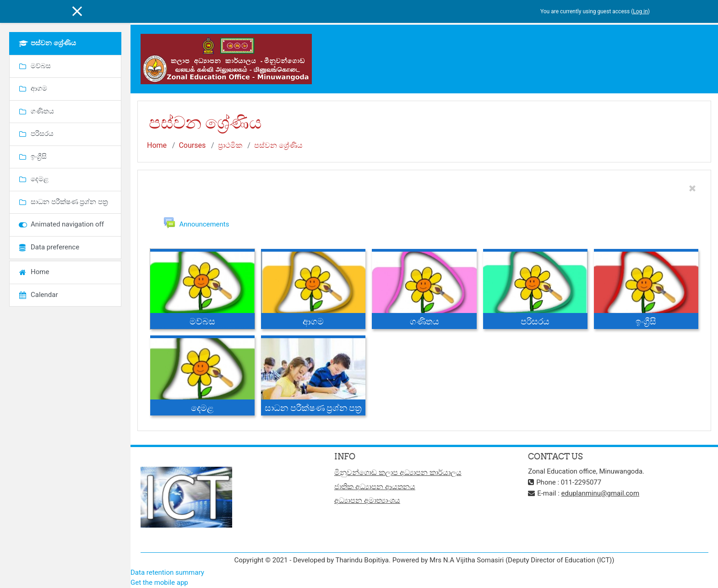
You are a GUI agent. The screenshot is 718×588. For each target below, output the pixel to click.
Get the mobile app (159, 583)
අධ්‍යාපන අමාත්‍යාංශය (367, 501)
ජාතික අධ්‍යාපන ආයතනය (375, 487)
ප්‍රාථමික (230, 145)
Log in (640, 11)
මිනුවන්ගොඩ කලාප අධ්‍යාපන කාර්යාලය (398, 473)
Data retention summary (167, 572)
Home (157, 145)
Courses (192, 145)
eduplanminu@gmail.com (601, 494)
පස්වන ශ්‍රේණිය (278, 145)
